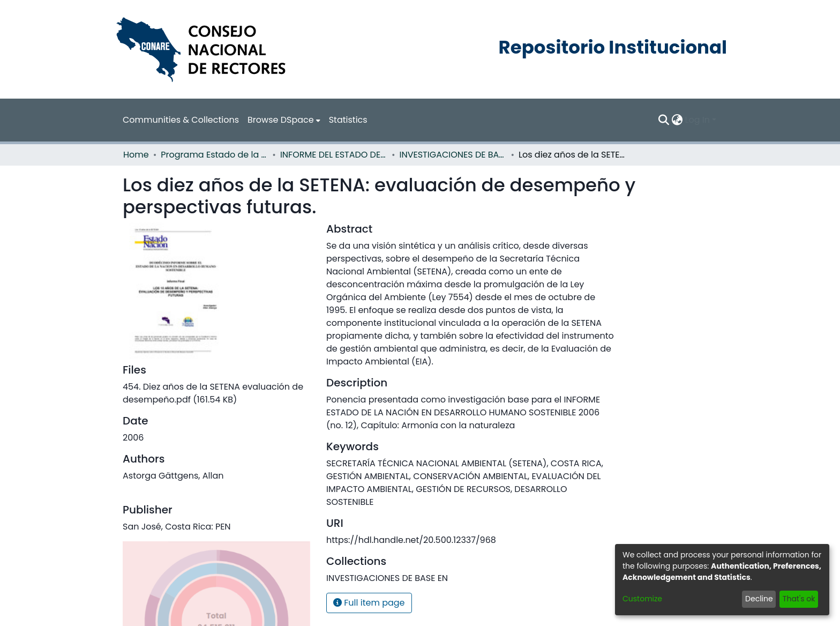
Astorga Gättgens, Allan (173, 476)
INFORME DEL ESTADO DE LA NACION (334, 155)
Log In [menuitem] (697, 120)
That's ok (799, 599)
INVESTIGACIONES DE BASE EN (453, 155)
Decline (759, 599)
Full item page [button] (369, 603)
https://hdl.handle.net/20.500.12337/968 (411, 540)
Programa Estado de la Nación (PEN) (214, 155)
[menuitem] (284, 120)
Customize (642, 599)
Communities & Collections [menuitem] (181, 120)
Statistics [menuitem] (348, 120)
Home (136, 155)
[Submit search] (664, 120)
